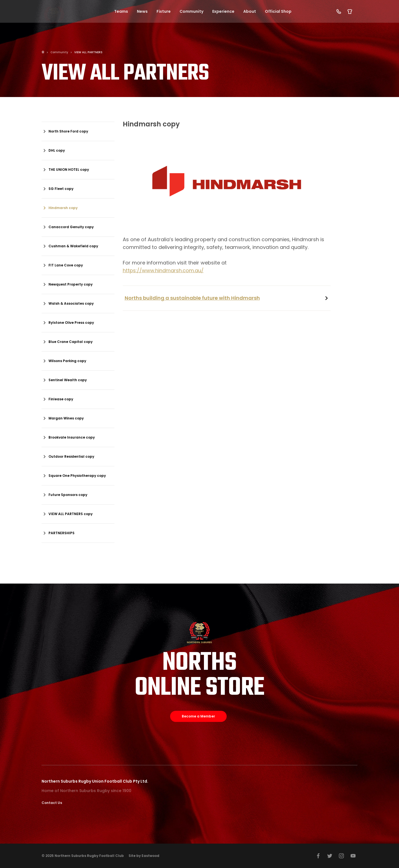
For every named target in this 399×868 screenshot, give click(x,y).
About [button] (250, 12)
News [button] (142, 12)
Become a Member (198, 716)
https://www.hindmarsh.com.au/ (163, 270)
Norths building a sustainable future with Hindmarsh (192, 298)
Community (59, 52)
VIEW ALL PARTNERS (88, 52)
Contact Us (52, 803)
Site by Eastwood (144, 856)
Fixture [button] (164, 12)
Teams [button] (121, 12)
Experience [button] (223, 12)
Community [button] (191, 12)
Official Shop (278, 12)
